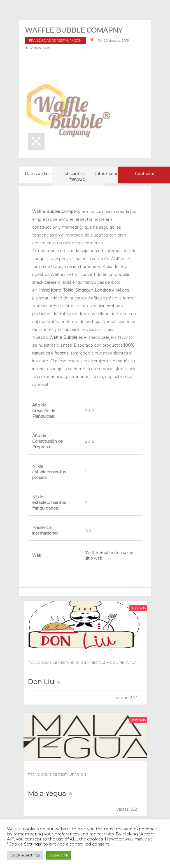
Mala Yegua (47, 793)
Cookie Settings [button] (25, 855)
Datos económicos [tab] (112, 174)
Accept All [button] (59, 855)
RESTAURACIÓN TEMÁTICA (114, 663)
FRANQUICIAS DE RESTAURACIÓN (55, 40)
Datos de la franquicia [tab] (46, 174)
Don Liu (41, 682)
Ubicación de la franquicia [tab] (79, 176)
